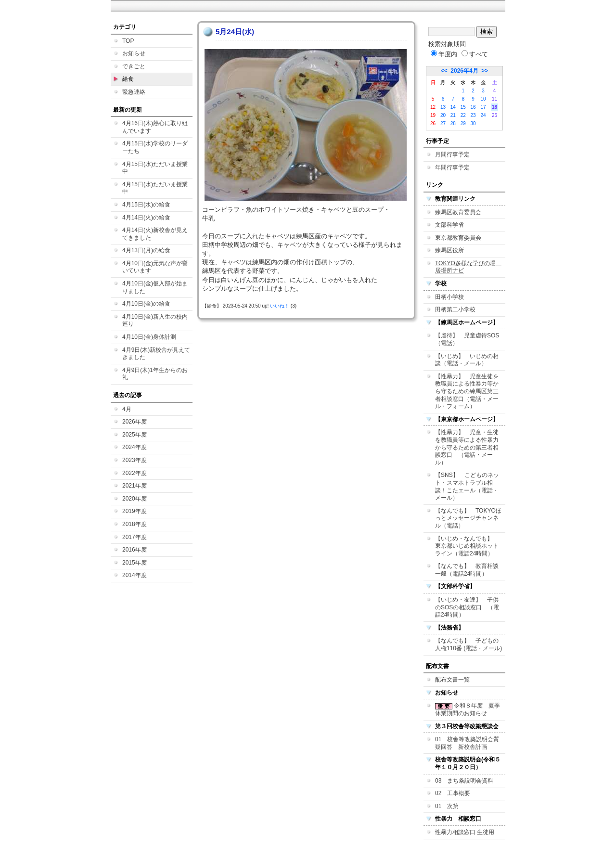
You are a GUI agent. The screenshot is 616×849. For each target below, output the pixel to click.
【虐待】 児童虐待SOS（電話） (467, 339)
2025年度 (135, 435)
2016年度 (135, 550)
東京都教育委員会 (458, 238)
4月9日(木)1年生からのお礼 (155, 374)
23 (473, 115)
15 (463, 107)
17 (483, 107)
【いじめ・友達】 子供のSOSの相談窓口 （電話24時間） (467, 607)
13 (443, 107)
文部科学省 (449, 225)
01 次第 (447, 806)
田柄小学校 (449, 297)
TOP (128, 41)
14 (453, 107)
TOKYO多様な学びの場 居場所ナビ (468, 267)
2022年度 (135, 473)
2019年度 (135, 511)
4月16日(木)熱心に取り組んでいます (155, 127)
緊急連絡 (134, 92)
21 (453, 115)
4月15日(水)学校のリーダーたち (155, 147)
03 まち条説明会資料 (464, 781)
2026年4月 (464, 71)
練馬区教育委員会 (458, 212)
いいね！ (280, 306)
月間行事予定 (452, 154)
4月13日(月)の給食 (146, 250)
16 (473, 107)
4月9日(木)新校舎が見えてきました (156, 354)
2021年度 (135, 486)
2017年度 (135, 537)
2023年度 (135, 460)
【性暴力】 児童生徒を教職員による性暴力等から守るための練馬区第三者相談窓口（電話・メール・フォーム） (467, 391)
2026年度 (135, 422)
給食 (128, 79)
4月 (127, 409)
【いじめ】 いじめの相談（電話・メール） (467, 360)
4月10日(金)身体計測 (149, 337)
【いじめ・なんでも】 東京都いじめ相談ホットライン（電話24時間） (467, 546)
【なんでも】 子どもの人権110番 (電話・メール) (468, 644)
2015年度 (135, 563)
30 (473, 123)
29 (463, 123)
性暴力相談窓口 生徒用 (465, 832)
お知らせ (134, 53)
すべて (475, 54)
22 (463, 115)
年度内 (444, 54)
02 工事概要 (453, 793)
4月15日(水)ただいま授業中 (155, 168)
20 (443, 115)
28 (453, 123)
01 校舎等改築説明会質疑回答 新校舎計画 (467, 743)
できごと (134, 66)
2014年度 (135, 575)
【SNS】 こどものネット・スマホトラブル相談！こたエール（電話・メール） (467, 486)
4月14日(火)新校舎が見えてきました (155, 234)
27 (443, 123)
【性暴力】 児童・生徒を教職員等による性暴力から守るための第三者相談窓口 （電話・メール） (467, 447)
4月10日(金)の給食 (146, 304)
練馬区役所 (449, 250)
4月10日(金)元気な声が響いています (155, 267)
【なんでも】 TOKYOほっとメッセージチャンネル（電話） (468, 518)
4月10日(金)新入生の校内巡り (155, 321)
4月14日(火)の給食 (146, 218)
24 (483, 115)
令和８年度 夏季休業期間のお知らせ (468, 709)
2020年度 (135, 499)
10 (483, 99)
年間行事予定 (452, 167)
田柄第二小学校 (455, 309)
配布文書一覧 (452, 680)
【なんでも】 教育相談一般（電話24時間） (467, 570)
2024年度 (135, 447)
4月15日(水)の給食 (146, 205)
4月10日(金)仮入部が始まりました (155, 287)
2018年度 (135, 524)
